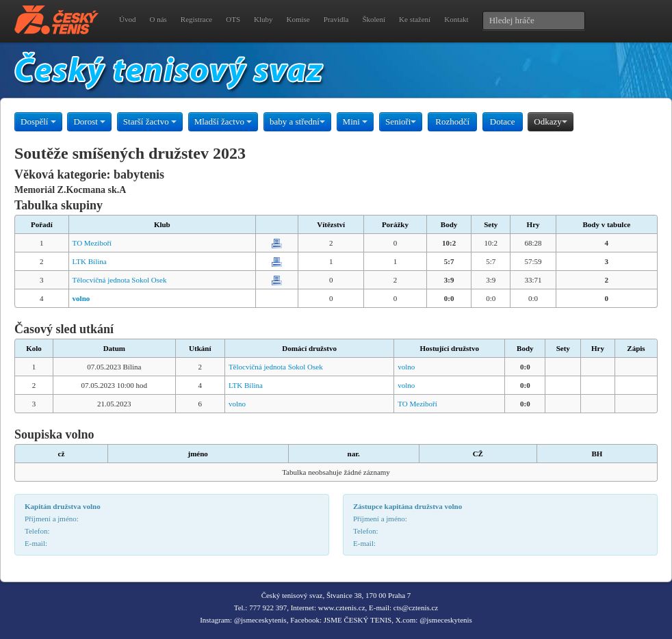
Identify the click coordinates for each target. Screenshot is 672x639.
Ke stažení (415, 19)
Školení (374, 19)
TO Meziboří (92, 243)
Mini (356, 121)
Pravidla (336, 19)
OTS (233, 19)
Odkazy (550, 121)
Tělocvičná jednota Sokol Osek (120, 280)
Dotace (503, 121)
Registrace (196, 19)
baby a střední (297, 121)
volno (406, 367)
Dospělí (38, 121)
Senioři (401, 121)
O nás (158, 19)
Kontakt (456, 19)
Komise (298, 19)
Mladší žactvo (223, 121)
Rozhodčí (452, 121)
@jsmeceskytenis (260, 620)
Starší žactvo (150, 121)
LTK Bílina (90, 261)
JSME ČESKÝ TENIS (358, 620)
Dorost (89, 121)
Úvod (127, 19)
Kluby (263, 19)
